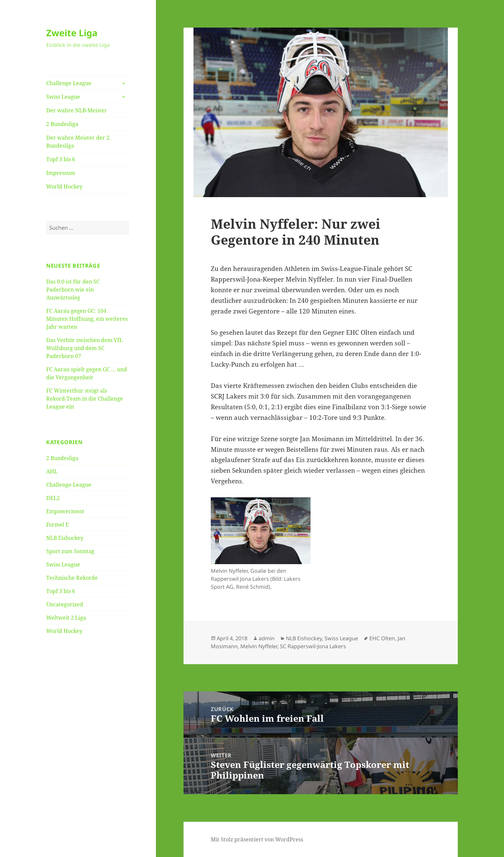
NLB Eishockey (65, 538)
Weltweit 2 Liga (66, 618)
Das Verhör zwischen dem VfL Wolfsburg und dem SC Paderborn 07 (84, 348)
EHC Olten (382, 638)
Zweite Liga (72, 33)
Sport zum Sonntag (70, 551)
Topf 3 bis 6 (61, 159)
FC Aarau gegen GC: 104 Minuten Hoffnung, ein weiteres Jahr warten (87, 319)
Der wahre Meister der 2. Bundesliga (78, 142)
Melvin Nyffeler (259, 646)
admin (267, 638)
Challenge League (69, 83)
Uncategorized (65, 604)
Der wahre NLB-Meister (77, 110)
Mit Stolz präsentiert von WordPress (257, 839)
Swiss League (63, 97)
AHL (52, 471)
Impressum (61, 173)
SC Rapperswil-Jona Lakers (313, 646)
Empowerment (65, 511)
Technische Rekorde (72, 578)
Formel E (58, 525)
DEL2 (53, 498)
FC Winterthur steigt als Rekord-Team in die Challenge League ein (85, 399)
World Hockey (64, 186)
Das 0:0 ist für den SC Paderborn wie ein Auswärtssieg (73, 290)
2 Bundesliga (62, 124)
